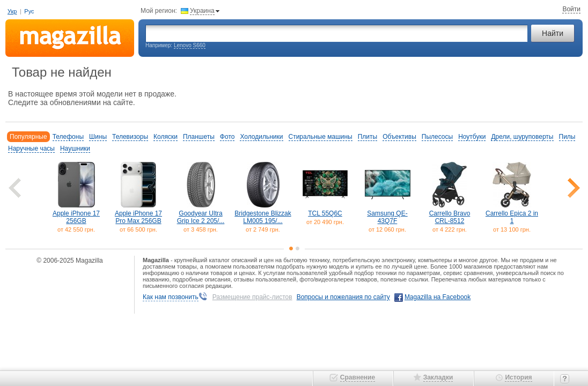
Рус (29, 11)
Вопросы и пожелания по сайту (343, 297)
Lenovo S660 (190, 45)
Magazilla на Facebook (438, 297)
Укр (12, 11)
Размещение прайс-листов (252, 297)
